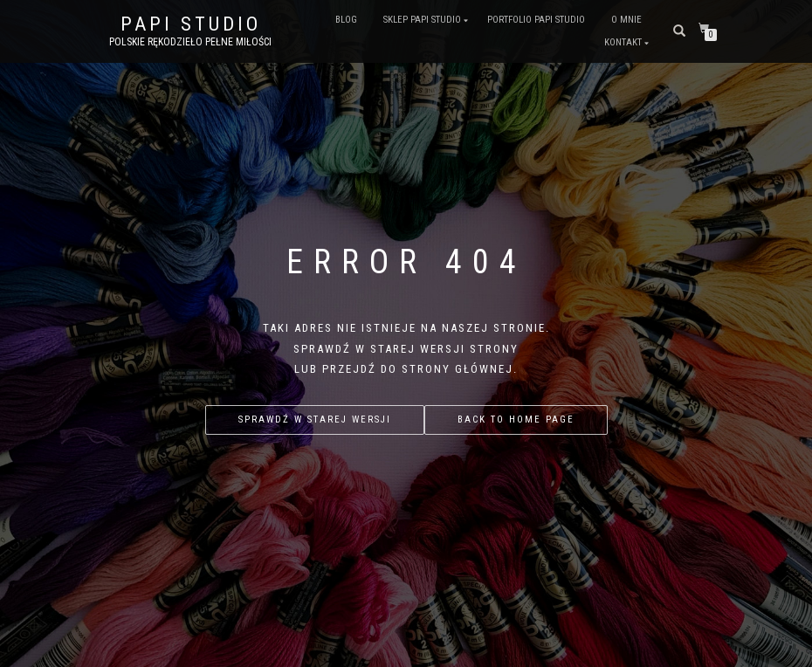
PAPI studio (191, 24)
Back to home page (516, 419)
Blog (346, 20)
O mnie (626, 20)
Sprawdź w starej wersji (315, 419)
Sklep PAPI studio (422, 20)
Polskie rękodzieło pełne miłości (190, 42)
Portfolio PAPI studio (536, 20)
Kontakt (623, 42)
